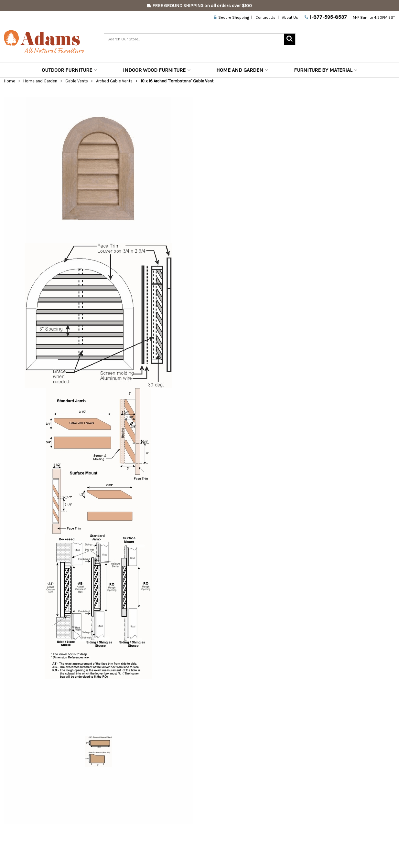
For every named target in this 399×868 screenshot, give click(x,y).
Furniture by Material (326, 70)
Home (10, 81)
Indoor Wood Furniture (157, 70)
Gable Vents (77, 81)
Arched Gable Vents (114, 81)
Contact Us (265, 17)
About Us (290, 17)
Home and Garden (242, 70)
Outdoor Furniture (69, 70)
